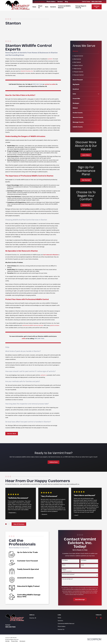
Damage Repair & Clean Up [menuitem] (81, 7)
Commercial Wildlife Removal (66, 624)
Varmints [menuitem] (53, 7)
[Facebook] (97, 618)
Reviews (60, 2)
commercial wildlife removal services (33, 325)
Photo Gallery (51, 2)
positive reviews (55, 325)
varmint (50, 59)
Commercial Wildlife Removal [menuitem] (64, 7)
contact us (44, 375)
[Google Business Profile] (101, 618)
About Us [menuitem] (40, 7)
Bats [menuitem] (47, 7)
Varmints (60, 621)
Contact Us (97, 7)
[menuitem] (85, 52)
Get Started (86, 180)
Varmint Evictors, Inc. (27, 71)
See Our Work (12, 434)
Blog (66, 2)
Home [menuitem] (34, 7)
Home (59, 618)
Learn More (86, 155)
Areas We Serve (40, 2)
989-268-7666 (97, 2)
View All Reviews (19, 524)
